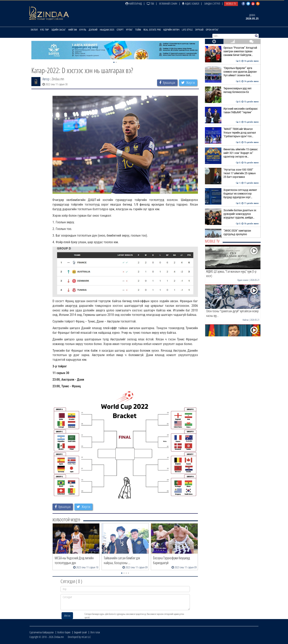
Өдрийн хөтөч (171, 30)
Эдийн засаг (59, 30)
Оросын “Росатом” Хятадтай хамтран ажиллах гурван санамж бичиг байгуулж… (232, 51)
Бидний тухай (80, 632)
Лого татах (95, 632)
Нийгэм (73, 30)
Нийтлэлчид (134, 4)
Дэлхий (93, 30)
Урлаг (129, 30)
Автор (46, 79)
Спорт (120, 30)
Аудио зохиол (191, 4)
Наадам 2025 (107, 30)
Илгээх (67, 616)
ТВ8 (150, 4)
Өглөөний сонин (168, 4)
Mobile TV (231, 4)
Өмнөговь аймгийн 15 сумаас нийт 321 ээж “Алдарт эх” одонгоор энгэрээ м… (232, 153)
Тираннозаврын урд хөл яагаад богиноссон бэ (232, 90)
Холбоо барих (64, 632)
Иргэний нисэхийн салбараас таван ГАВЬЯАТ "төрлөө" (232, 110)
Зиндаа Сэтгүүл (212, 4)
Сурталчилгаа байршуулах (42, 632)
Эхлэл (34, 30)
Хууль (83, 30)
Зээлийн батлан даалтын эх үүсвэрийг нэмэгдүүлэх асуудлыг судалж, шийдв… (232, 214)
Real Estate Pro (152, 30)
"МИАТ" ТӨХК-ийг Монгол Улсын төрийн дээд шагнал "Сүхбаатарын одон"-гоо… (232, 133)
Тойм (138, 30)
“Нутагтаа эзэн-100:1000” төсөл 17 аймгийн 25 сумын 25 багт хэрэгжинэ (232, 173)
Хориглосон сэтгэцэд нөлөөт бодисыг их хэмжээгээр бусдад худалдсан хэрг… (232, 194)
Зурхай (199, 30)
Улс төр (44, 30)
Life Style (187, 30)
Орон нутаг (212, 30)
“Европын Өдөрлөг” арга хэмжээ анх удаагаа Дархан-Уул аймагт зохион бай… (232, 72)
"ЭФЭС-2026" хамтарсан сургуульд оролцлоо (232, 232)
